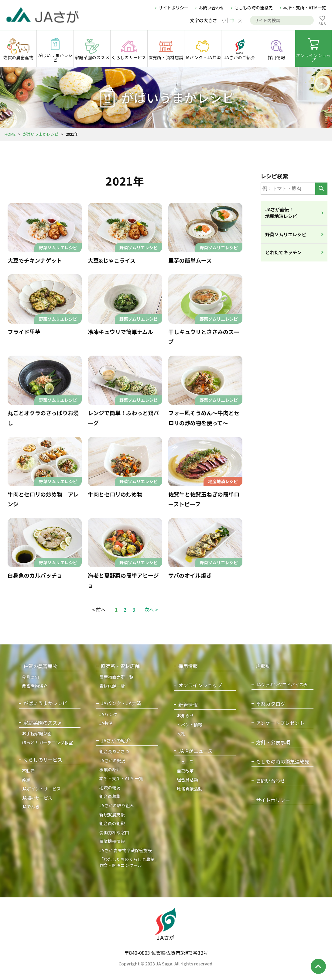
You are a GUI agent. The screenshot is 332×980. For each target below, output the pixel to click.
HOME (10, 134)
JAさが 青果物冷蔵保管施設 (126, 850)
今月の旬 (30, 677)
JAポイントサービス (41, 789)
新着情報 (188, 705)
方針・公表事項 (273, 742)
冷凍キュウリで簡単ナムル (120, 332)
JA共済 (106, 723)
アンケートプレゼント (280, 723)
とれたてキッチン (283, 252)
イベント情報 (190, 725)
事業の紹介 (110, 770)
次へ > (151, 610)
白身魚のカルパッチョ (35, 575)
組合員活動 (187, 780)
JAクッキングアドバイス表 (282, 685)
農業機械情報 (112, 841)
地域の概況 (110, 787)
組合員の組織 (112, 823)
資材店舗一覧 (112, 686)
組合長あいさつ (114, 751)
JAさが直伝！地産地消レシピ (281, 213)
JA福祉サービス (37, 798)
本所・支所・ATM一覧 (305, 8)
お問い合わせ (211, 8)
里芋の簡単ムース (190, 260)
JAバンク (108, 714)
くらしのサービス (43, 760)
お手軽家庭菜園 (37, 733)
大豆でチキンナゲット (35, 260)
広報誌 (263, 666)
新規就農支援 (112, 814)
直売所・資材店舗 (120, 666)
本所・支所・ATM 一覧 (121, 778)
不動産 (28, 771)
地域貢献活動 (190, 789)
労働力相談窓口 (114, 832)
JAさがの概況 (112, 760)
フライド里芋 (24, 332)
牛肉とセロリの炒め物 (115, 494)
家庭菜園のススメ (43, 723)
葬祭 (26, 780)
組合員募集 (110, 796)
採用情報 (188, 666)
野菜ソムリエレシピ (286, 234)
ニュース (185, 762)
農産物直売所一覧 (116, 677)
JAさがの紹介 (116, 741)
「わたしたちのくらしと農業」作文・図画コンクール (128, 862)
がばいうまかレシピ (41, 134)
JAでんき (31, 807)
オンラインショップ (200, 685)
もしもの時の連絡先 (254, 8)
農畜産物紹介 (35, 686)
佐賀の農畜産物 (40, 666)
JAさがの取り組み (117, 805)
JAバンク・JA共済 (121, 703)
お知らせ (185, 715)
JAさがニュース (195, 751)
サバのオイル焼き (190, 575)
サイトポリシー (173, 8)
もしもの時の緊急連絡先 (283, 761)
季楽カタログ (271, 704)
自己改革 (185, 771)
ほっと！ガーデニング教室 (47, 743)
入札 (181, 733)
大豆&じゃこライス (112, 260)
